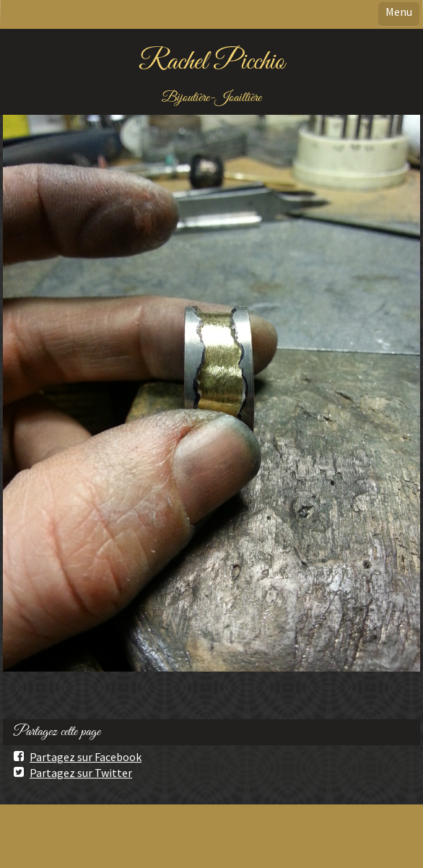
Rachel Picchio (211, 62)
